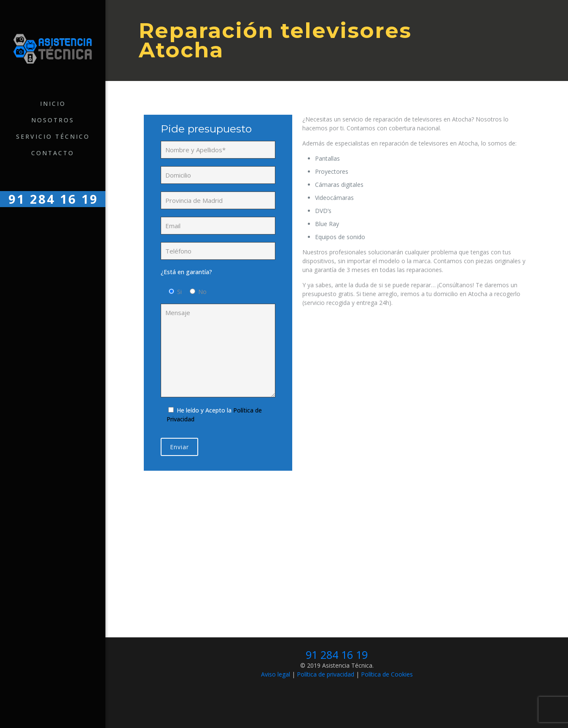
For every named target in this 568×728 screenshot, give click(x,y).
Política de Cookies (387, 674)
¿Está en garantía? (186, 272)
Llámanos (335, 584)
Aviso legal (276, 674)
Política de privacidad (326, 674)
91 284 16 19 (337, 655)
